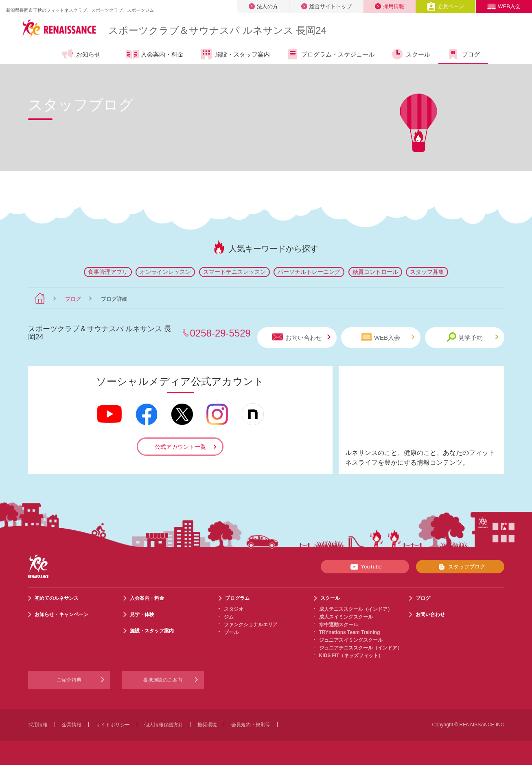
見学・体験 (142, 614)
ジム (229, 617)
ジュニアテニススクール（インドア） (361, 648)
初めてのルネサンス (57, 598)
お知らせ (81, 54)
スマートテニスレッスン (234, 272)
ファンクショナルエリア (251, 625)
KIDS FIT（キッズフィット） (351, 656)
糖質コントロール (375, 272)
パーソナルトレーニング (309, 272)
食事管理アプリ (108, 272)
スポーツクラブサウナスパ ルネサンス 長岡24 (217, 30)
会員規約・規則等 (251, 725)
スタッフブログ (460, 567)
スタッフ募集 (427, 272)
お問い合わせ (301, 337)
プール (231, 632)
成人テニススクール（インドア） (356, 609)
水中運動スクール (339, 625)
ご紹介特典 (69, 680)
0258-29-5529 (220, 333)
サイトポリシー (113, 725)
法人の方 (263, 6)
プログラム (237, 598)
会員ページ (446, 6)
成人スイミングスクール (346, 617)
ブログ (463, 54)
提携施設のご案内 (163, 680)
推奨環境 (207, 725)
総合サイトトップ (326, 6)
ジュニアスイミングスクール (351, 640)
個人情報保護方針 (164, 725)
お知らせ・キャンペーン (61, 614)
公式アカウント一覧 (180, 447)
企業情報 (72, 725)
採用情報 (390, 6)
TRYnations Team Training (350, 632)
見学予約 (472, 337)
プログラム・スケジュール (330, 54)
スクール (410, 54)
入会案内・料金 (155, 55)
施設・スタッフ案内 (235, 54)
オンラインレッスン (165, 272)
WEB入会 (504, 6)
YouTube (365, 567)
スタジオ (234, 609)
